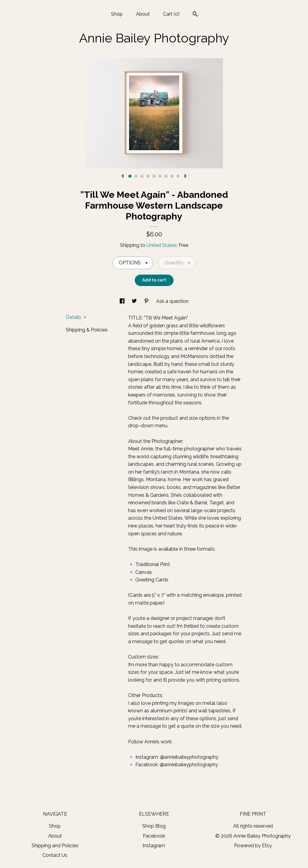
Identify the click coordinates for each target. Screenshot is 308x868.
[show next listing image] (185, 176)
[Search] (195, 15)
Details (76, 317)
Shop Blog (154, 826)
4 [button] (148, 176)
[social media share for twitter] (135, 301)
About (143, 14)
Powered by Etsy (253, 846)
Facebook (154, 836)
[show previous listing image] (123, 176)
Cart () (171, 14)
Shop (117, 14)
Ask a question (172, 301)
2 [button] (136, 176)
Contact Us (55, 855)
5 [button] (154, 176)
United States (162, 245)
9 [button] (178, 176)
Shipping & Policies (87, 330)
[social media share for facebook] (123, 301)
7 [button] (166, 176)
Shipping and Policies (55, 846)
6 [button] (160, 176)
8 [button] (172, 176)
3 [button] (142, 176)
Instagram (154, 846)
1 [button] (130, 176)
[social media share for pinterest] (147, 301)
